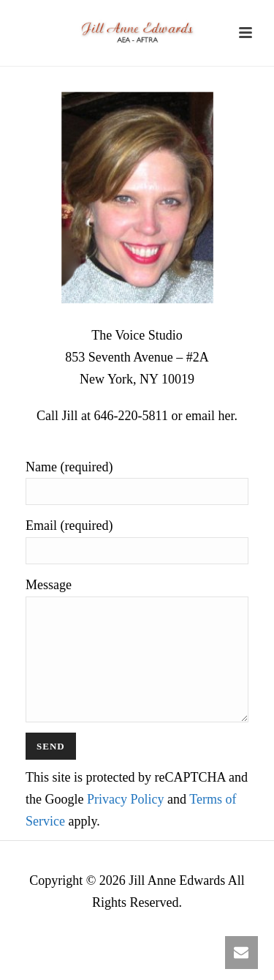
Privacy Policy (126, 821)
